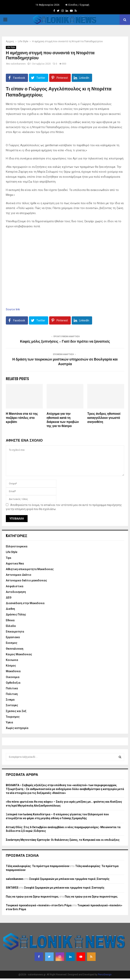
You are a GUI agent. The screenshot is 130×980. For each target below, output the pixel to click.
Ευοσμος (12, 643)
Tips (9, 558)
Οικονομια (13, 677)
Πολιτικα (12, 688)
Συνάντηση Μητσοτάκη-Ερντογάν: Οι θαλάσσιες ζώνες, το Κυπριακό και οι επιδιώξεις (63, 840)
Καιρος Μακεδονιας (19, 654)
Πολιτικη (12, 694)
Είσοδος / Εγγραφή (77, 5)
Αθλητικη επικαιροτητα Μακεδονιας (30, 569)
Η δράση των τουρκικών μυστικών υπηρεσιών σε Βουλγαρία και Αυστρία (65, 362)
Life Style (11, 47)
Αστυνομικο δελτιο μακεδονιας (26, 580)
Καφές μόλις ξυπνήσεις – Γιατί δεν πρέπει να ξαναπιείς (65, 342)
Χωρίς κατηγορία (17, 728)
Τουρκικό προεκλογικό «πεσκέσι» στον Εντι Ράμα (39, 905)
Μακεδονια (13, 671)
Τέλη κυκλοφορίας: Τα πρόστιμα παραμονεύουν (38, 866)
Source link (13, 309)
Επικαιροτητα (15, 632)
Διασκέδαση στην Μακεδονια (25, 603)
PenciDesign (105, 975)
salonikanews (18, 64)
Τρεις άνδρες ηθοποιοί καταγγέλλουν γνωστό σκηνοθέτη (104, 418)
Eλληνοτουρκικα (17, 546)
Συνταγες (12, 705)
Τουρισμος (13, 717)
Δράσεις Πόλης (16, 614)
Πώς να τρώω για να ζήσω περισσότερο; (32, 897)
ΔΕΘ (9, 598)
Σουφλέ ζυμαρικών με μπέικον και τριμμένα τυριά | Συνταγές (69, 879)
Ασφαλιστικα (15, 586)
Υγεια (9, 722)
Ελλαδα (11, 626)
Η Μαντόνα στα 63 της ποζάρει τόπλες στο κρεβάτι (22, 418)
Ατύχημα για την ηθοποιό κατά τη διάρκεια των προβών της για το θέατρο (63, 420)
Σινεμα (10, 700)
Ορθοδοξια (13, 683)
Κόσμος (11, 666)
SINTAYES (12, 888)
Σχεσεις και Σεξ (16, 711)
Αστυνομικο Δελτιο (19, 575)
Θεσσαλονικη (15, 649)
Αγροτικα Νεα (15, 563)
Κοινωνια (12, 660)
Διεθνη (10, 609)
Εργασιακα (13, 637)
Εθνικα (10, 620)
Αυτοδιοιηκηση (16, 592)
